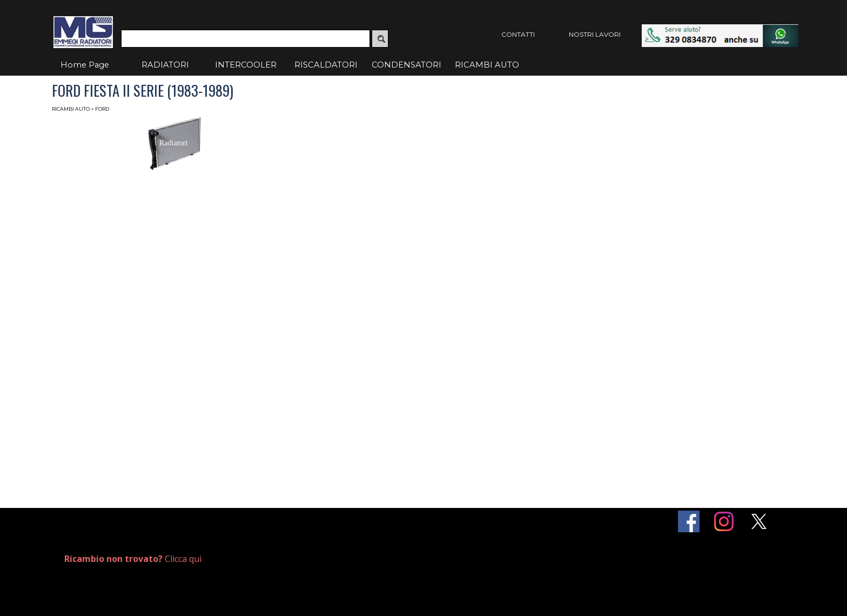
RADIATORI (165, 65)
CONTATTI (518, 34)
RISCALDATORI (326, 65)
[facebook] (689, 521)
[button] (720, 29)
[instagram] (724, 521)
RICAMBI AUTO (487, 65)
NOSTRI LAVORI (595, 34)
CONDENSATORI (406, 65)
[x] (759, 521)
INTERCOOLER (246, 65)
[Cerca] (246, 39)
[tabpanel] (184, 559)
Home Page (85, 65)
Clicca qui (133, 559)
